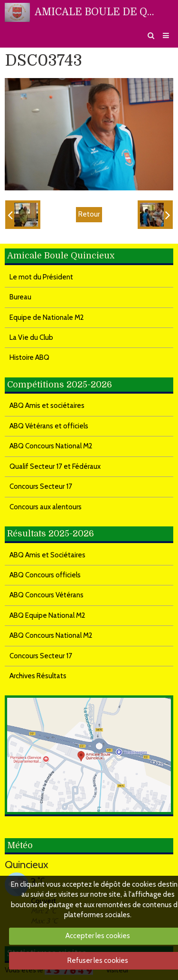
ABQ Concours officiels (45, 575)
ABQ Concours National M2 (51, 446)
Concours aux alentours (46, 507)
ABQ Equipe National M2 (47, 615)
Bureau (20, 297)
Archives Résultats (38, 676)
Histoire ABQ (29, 357)
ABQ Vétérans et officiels (49, 426)
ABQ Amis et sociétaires (47, 406)
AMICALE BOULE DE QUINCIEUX (97, 12)
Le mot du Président (41, 277)
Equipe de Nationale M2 (47, 317)
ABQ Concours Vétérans (47, 595)
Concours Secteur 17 (41, 486)
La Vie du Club (31, 337)
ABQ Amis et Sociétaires (47, 555)
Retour (89, 214)
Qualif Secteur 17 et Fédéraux (55, 466)
